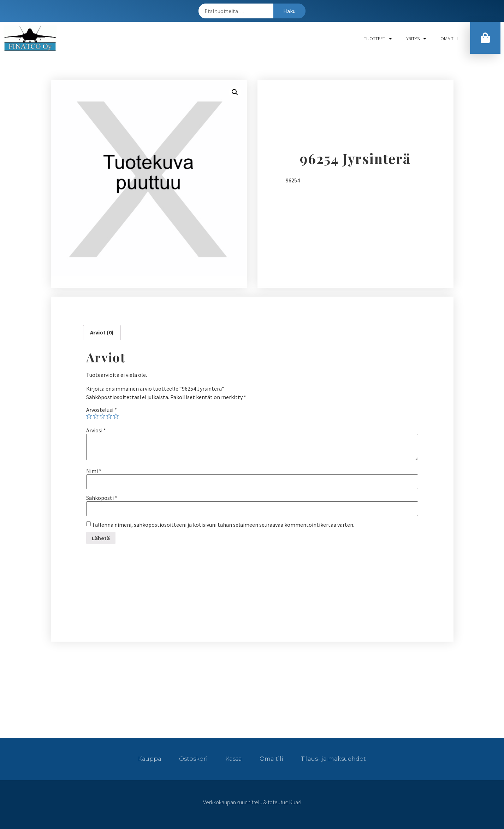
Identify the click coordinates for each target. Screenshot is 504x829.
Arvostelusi (102, 410)
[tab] (102, 333)
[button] (485, 38)
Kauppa (150, 759)
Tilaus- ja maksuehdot (333, 759)
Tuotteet (378, 39)
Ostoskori (193, 759)
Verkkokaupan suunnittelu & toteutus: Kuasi (252, 802)
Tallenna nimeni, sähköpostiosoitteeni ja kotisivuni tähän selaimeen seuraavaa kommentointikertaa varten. (223, 525)
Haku (289, 11)
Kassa (234, 759)
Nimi (94, 471)
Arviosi (96, 430)
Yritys (416, 39)
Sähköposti (102, 498)
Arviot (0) (102, 332)
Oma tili (449, 39)
